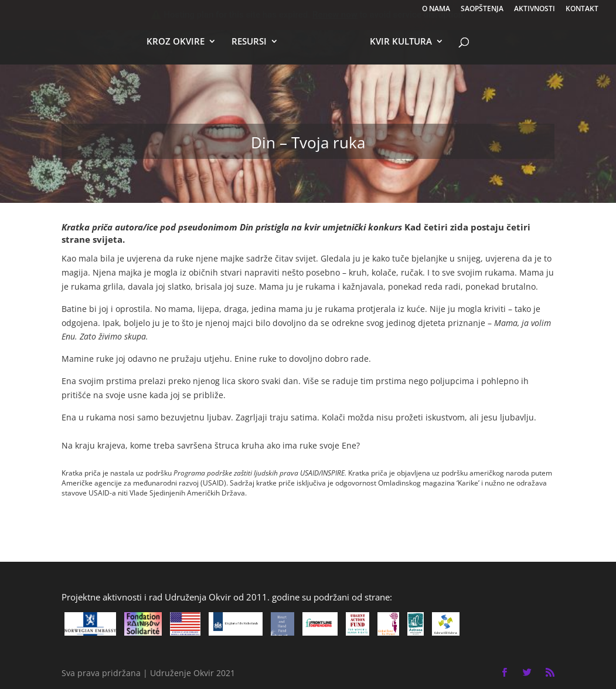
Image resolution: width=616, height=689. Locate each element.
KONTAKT (582, 9)
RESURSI (249, 42)
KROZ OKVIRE (176, 42)
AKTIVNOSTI (535, 9)
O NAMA (436, 9)
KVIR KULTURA (401, 42)
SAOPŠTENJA (482, 9)
